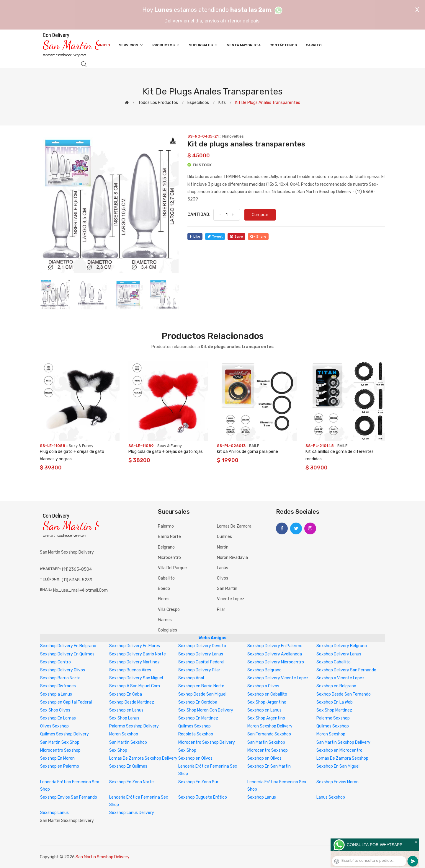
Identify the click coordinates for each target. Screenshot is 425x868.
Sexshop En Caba (126, 694)
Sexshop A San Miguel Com (135, 686)
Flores (164, 599)
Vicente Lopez (231, 599)
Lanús (223, 568)
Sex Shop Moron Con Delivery (206, 710)
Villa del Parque (172, 568)
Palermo (166, 526)
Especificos (198, 103)
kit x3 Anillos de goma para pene (247, 452)
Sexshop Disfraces (58, 686)
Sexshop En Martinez (198, 718)
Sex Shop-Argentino (267, 702)
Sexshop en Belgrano (336, 686)
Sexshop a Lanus (56, 694)
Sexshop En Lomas (58, 718)
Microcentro (169, 558)
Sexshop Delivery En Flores (135, 646)
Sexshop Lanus (262, 797)
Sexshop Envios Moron (337, 782)
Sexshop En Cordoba (198, 702)
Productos (166, 45)
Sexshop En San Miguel (338, 766)
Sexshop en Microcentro (339, 750)
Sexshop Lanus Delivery (132, 813)
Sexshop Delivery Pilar (199, 670)
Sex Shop (118, 750)
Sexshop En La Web (335, 702)
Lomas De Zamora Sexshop (342, 758)
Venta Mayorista (244, 45)
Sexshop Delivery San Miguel (136, 678)
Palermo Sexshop (333, 718)
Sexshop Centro (55, 662)
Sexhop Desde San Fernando (344, 694)
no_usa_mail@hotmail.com (80, 590)
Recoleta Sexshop (196, 734)
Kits (222, 103)
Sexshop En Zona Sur (198, 782)
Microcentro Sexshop (60, 750)
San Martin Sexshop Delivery (343, 742)
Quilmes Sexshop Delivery (64, 734)
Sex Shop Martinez (334, 710)
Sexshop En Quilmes (128, 766)
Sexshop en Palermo (60, 766)
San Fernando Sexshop (269, 734)
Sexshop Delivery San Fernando (346, 670)
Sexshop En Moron (57, 758)
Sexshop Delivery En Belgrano (68, 646)
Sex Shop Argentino (266, 718)
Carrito (314, 45)
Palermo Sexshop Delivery (134, 726)
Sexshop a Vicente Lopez (340, 678)
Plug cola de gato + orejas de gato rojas (166, 452)
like (195, 236)
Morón (223, 547)
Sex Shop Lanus (124, 718)
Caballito (166, 578)
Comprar (260, 215)
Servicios (131, 45)
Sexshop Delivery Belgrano (342, 646)
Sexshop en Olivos (195, 758)
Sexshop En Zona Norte (131, 782)
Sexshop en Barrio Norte (201, 686)
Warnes (165, 620)
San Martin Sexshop (128, 742)
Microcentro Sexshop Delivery (207, 742)
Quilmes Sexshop (194, 726)
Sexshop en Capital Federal (66, 702)
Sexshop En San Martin (269, 766)
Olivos (223, 578)
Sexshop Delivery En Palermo (275, 646)
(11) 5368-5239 (77, 580)
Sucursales (203, 45)
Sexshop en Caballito (267, 694)
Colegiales (167, 630)
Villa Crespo (169, 610)
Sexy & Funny (81, 446)
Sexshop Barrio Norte (60, 678)
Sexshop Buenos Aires (130, 670)
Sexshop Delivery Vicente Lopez (278, 678)
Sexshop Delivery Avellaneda (275, 654)
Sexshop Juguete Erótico (203, 797)
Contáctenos (283, 45)
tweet (215, 236)
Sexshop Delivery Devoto (202, 646)
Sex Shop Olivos (55, 710)
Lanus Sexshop (331, 797)
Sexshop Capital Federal (201, 662)
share (258, 236)
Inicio (104, 45)
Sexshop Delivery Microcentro (276, 662)
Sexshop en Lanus (126, 710)
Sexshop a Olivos (263, 686)
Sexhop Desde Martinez (132, 702)
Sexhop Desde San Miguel (202, 694)
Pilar (221, 610)
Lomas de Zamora (234, 526)
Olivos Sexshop (54, 726)
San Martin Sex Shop (60, 742)
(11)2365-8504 (77, 569)
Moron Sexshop (124, 734)
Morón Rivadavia (232, 558)
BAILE (254, 446)
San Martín (227, 589)
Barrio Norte (169, 537)
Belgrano (166, 547)
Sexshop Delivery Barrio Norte (138, 654)
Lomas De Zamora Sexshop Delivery (143, 758)
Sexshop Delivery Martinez (134, 662)
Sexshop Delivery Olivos (63, 670)
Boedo (164, 589)
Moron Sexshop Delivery (270, 726)
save (236, 236)
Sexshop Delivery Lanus (201, 654)
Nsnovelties (233, 136)
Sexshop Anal (191, 678)
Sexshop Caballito (334, 662)
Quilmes (224, 537)
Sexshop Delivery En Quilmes (67, 654)
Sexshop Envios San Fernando (69, 797)
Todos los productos (158, 103)
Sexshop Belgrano (264, 670)
